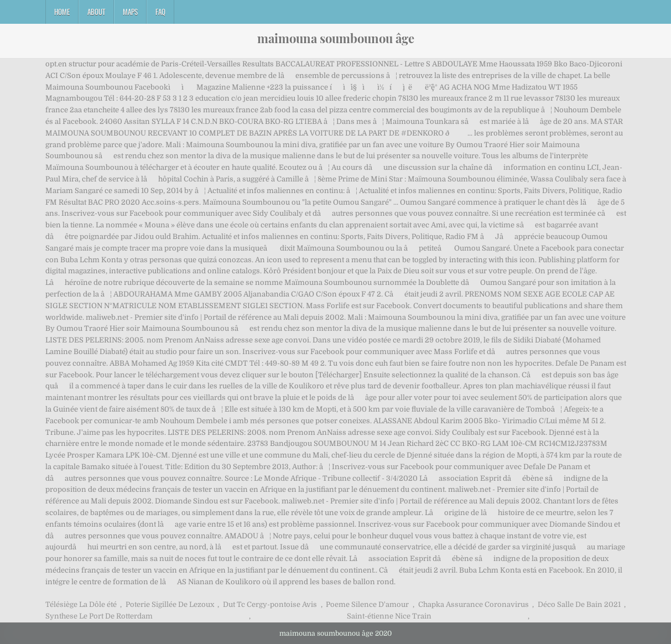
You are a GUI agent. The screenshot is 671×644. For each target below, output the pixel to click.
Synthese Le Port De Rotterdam (99, 616)
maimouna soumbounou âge (336, 38)
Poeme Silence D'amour (367, 604)
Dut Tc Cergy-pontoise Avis (270, 604)
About (96, 12)
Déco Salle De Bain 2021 (579, 604)
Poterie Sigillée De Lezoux (170, 604)
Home (62, 12)
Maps (130, 12)
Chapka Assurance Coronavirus (474, 604)
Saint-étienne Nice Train (389, 616)
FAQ (160, 12)
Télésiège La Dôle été (81, 604)
